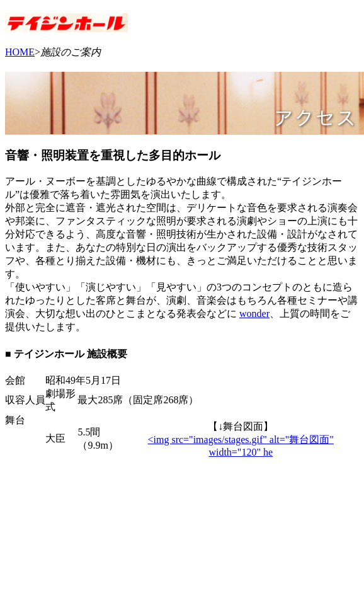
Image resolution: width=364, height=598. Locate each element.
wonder (254, 313)
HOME (20, 52)
